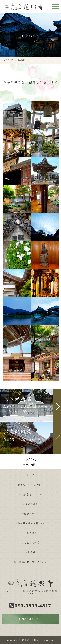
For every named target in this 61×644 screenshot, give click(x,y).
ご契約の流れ (31, 504)
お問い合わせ (28, 619)
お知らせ (30, 552)
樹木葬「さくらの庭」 (31, 485)
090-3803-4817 (33, 606)
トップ (30, 475)
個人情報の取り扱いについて (30, 562)
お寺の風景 (31, 533)
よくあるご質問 (30, 543)
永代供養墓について (30, 494)
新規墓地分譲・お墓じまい (30, 523)
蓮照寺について (30, 514)
